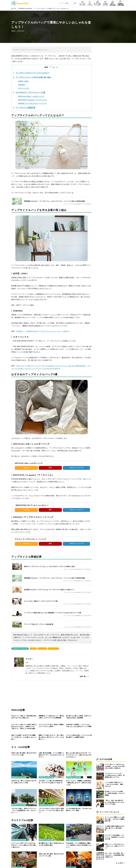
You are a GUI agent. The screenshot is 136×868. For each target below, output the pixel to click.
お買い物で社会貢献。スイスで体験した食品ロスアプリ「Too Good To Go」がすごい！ (51, 813)
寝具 (85, 469)
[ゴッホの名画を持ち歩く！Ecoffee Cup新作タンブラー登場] (79, 848)
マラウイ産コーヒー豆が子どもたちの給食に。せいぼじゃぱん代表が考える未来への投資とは (115, 766)
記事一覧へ (83, 667)
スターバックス (24, 79)
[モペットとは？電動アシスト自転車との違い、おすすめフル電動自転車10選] (100, 816)
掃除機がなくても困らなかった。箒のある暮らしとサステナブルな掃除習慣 (51, 723)
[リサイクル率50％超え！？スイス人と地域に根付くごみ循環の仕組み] (79, 758)
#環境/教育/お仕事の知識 (20, 639)
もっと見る (119, 863)
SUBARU (22, 75)
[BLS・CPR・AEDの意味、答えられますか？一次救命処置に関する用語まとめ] (100, 852)
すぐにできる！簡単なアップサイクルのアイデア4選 (41, 592)
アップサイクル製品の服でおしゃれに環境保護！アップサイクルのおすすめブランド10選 (53, 603)
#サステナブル (53, 639)
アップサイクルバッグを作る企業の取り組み (33, 68)
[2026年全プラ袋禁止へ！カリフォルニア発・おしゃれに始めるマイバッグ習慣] (79, 730)
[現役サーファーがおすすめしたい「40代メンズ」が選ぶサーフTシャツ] (100, 843)
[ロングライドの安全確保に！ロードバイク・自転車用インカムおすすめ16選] (100, 834)
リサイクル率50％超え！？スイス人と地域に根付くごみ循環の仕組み (79, 777)
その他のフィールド (18, 807)
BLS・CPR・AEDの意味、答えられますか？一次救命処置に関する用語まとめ (115, 855)
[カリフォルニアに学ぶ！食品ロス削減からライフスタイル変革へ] (51, 730)
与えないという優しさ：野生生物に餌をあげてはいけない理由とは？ (24, 723)
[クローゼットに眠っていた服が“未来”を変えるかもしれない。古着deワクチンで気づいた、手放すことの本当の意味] (24, 730)
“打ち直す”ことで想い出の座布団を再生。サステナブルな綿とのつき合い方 (51, 839)
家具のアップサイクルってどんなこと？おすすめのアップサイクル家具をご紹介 (50, 557)
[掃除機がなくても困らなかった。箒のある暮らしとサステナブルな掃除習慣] (51, 704)
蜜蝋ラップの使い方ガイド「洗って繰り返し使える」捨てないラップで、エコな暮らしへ (51, 778)
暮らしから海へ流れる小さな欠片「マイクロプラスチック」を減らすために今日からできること (79, 813)
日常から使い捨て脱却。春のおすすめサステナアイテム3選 (24, 812)
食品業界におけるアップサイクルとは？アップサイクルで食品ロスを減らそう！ (50, 580)
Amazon (26, 458)
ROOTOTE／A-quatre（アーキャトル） (33, 90)
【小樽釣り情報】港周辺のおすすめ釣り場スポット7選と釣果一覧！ (115, 828)
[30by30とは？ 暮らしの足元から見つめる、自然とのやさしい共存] (24, 820)
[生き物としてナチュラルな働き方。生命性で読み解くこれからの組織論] (100, 791)
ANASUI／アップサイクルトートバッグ (32, 94)
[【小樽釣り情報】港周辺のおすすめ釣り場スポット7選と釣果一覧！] (100, 825)
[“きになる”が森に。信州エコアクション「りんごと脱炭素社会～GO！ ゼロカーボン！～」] (24, 848)
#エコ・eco (42, 639)
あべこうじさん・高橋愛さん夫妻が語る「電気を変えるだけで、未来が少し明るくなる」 (79, 840)
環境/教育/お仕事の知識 (19, 719)
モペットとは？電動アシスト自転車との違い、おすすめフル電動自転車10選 (115, 819)
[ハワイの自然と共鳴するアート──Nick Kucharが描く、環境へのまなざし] (100, 782)
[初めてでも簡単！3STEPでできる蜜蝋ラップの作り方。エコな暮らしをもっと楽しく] (24, 758)
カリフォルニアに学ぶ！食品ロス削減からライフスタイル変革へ (51, 749)
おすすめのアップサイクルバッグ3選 (30, 83)
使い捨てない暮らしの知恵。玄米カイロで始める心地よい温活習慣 (79, 723)
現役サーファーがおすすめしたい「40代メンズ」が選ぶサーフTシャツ (115, 846)
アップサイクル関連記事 (25, 98)
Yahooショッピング (76, 458)
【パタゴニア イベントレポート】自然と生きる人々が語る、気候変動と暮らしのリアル (115, 775)
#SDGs (33, 639)
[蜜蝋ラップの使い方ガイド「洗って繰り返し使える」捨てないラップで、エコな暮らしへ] (51, 758)
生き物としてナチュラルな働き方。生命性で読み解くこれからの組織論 (115, 793)
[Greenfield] (20, 2)
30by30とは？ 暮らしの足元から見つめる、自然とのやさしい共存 (24, 839)
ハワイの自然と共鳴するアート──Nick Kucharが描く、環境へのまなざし (114, 784)
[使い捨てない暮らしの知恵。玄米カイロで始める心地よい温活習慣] (79, 704)
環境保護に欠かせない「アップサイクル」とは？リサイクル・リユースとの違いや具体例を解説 (55, 192)
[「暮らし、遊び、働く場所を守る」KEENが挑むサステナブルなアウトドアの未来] (100, 800)
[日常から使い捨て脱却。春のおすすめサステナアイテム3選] (24, 792)
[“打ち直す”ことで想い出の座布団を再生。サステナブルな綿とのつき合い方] (51, 820)
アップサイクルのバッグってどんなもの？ (33, 63)
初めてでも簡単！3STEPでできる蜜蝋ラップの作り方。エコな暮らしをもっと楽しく (24, 778)
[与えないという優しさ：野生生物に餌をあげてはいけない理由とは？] (24, 704)
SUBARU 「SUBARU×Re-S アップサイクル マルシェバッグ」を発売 (42, 322)
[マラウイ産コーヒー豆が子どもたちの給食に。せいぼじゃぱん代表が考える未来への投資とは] (100, 764)
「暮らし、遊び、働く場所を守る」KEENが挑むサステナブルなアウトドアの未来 (115, 802)
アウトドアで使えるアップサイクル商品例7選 (39, 615)
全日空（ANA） (24, 72)
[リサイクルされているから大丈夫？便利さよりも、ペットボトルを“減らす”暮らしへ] (51, 848)
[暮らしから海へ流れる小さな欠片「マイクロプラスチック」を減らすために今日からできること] (79, 792)
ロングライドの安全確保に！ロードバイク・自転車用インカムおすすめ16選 (115, 837)
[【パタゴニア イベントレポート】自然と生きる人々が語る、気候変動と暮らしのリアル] (100, 773)
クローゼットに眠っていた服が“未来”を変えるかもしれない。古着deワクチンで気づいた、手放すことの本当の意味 (24, 750)
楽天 (50, 458)
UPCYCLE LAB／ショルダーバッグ (31, 87)
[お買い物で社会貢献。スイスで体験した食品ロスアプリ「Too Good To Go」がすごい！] (51, 792)
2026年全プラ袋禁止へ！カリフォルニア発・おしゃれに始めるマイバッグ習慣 (79, 749)
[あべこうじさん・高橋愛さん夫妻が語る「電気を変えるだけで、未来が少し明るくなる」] (79, 820)
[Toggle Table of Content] (54, 58)
